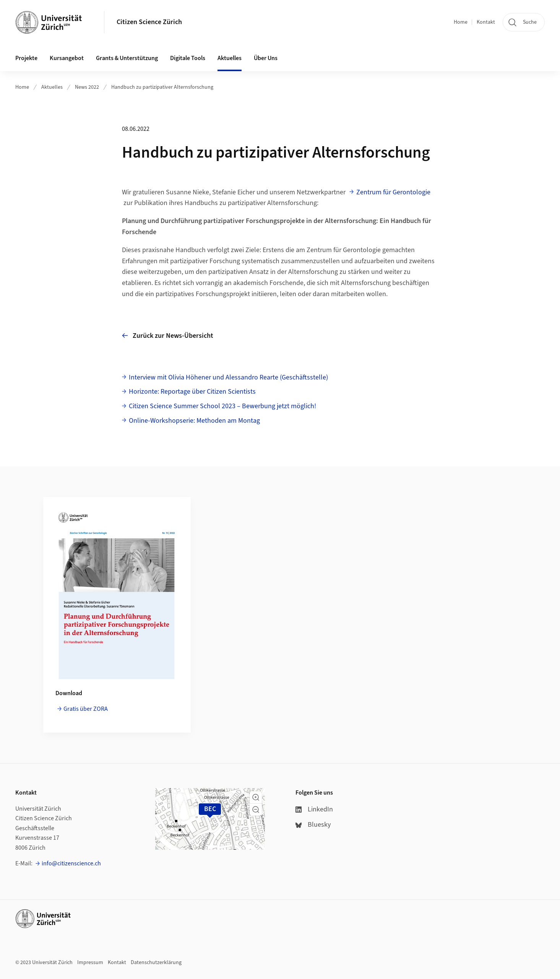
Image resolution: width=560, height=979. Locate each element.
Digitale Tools (188, 58)
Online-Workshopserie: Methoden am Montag (194, 421)
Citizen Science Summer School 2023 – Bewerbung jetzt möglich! (222, 406)
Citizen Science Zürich (149, 22)
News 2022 (87, 87)
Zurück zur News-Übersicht (168, 336)
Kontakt (486, 22)
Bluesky (313, 825)
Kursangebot (67, 58)
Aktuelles (52, 87)
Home (461, 22)
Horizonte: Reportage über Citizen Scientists (192, 392)
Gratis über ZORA (86, 709)
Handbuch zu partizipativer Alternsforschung (162, 87)
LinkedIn (314, 809)
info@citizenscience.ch (71, 863)
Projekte (26, 58)
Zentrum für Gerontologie (393, 192)
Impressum (90, 963)
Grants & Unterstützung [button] (127, 58)
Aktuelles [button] (230, 58)
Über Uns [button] (266, 58)
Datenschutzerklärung (156, 963)
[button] (256, 797)
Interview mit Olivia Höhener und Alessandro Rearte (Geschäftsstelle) (228, 377)
